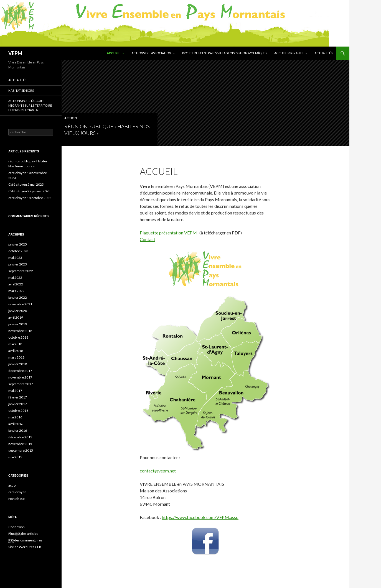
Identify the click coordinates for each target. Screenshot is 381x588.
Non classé (16, 499)
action (71, 118)
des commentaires (25, 540)
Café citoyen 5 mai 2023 (26, 184)
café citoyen (17, 492)
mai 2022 (15, 278)
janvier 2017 (18, 404)
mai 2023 (15, 258)
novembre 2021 (20, 304)
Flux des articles (23, 534)
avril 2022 (16, 284)
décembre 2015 (20, 437)
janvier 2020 (18, 311)
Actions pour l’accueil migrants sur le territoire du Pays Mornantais (30, 105)
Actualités (323, 53)
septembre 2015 (21, 450)
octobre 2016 (18, 411)
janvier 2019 (18, 324)
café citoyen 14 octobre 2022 (30, 198)
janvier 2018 (18, 364)
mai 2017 (15, 391)
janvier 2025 (18, 244)
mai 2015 (15, 457)
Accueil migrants (289, 53)
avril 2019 (16, 317)
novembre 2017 (20, 377)
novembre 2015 (20, 444)
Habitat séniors (21, 90)
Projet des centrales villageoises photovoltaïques (225, 53)
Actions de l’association (151, 53)
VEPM (15, 53)
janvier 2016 (18, 430)
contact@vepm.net (158, 471)
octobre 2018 (18, 337)
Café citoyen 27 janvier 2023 (29, 191)
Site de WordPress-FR (25, 547)
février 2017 (18, 397)
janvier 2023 (18, 264)
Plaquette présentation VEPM (168, 233)
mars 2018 (16, 357)
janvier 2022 (18, 297)
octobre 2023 (18, 251)
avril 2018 (16, 351)
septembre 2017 (21, 384)
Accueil (114, 53)
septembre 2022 (21, 271)
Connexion (16, 527)
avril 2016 (16, 424)
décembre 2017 (20, 371)
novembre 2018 (20, 331)
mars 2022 (16, 291)
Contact (148, 239)
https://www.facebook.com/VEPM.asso (200, 517)
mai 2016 (15, 417)
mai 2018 (15, 344)
